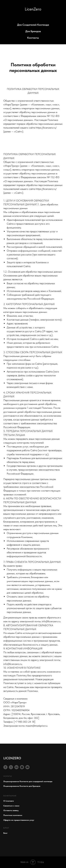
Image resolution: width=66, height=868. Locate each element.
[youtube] (27, 767)
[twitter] (11, 767)
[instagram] (22, 767)
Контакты (33, 38)
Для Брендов (33, 31)
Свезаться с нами (11, 806)
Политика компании (13, 815)
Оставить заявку (11, 810)
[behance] (16, 767)
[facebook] (5, 767)
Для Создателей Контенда (33, 25)
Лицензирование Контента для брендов (22, 786)
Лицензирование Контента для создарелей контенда (28, 781)
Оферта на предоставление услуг (19, 820)
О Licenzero (9, 801)
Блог (5, 833)
